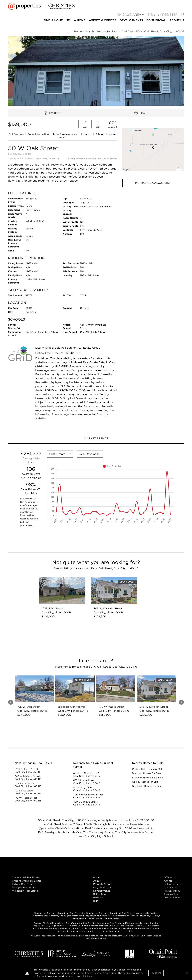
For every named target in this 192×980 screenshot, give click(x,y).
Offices (168, 877)
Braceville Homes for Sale (147, 786)
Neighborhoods (102, 887)
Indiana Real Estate (23, 884)
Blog (96, 901)
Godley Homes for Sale (145, 782)
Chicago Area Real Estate (27, 881)
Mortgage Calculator (153, 183)
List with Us (171, 884)
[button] (153, 150)
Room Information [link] (39, 134)
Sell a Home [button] (76, 20)
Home (97, 877)
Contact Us (170, 887)
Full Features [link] (16, 134)
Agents (168, 881)
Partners (98, 897)
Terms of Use (171, 894)
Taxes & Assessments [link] (65, 134)
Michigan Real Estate (24, 887)
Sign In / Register (163, 15)
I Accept (156, 973)
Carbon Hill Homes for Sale (148, 769)
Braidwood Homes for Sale (147, 778)
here (90, 976)
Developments (131, 20)
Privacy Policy (172, 891)
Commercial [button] (156, 20)
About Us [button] (177, 20)
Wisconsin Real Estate (25, 891)
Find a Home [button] (53, 20)
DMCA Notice (172, 897)
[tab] (96, 439)
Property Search (103, 884)
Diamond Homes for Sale (146, 773)
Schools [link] (100, 134)
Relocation (99, 894)
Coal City (55, 159)
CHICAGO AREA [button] (129, 15)
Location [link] (87, 134)
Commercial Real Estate (26, 877)
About (97, 881)
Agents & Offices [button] (103, 20)
